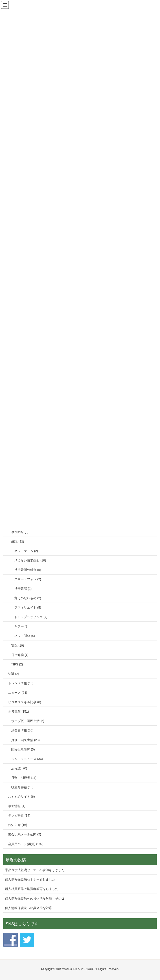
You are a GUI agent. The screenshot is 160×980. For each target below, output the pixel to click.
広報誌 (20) (19, 768)
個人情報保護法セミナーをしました (30, 879)
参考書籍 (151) (19, 711)
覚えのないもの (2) (28, 598)
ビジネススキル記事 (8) (25, 702)
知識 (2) (14, 674)
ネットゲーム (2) (26, 551)
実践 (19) (18, 645)
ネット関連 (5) (25, 636)
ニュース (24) (18, 693)
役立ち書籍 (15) (22, 787)
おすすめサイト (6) (21, 797)
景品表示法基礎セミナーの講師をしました (35, 870)
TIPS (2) (17, 664)
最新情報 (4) (17, 806)
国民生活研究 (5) (23, 749)
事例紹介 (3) (20, 532)
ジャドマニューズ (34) (27, 759)
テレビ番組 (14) (19, 815)
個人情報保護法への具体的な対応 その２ (35, 899)
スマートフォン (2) (28, 579)
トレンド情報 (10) (21, 683)
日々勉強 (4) (20, 655)
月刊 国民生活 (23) (25, 740)
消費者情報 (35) (22, 730)
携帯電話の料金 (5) (28, 570)
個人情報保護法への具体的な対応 (28, 908)
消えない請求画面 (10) (30, 560)
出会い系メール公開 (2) (25, 834)
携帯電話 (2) (23, 589)
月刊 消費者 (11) (24, 778)
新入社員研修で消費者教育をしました (32, 889)
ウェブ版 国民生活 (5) (28, 721)
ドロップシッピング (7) (31, 617)
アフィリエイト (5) (28, 608)
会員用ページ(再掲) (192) (26, 844)
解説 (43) (18, 542)
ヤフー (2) (21, 626)
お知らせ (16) (18, 825)
